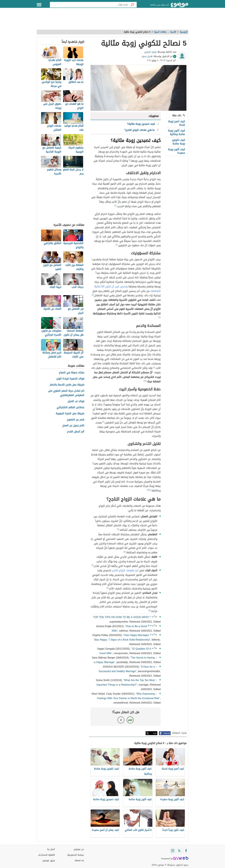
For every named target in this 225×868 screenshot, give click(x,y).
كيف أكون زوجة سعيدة (176, 151)
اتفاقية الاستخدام (47, 855)
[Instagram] (173, 851)
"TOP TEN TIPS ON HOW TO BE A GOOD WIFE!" (122, 617)
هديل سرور (147, 56)
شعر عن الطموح (76, 420)
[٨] (150, 610)
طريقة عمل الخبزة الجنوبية (70, 414)
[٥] (125, 552)
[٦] (93, 565)
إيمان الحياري (150, 52)
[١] (130, 160)
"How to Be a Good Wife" (129, 628)
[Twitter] (179, 851)
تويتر (155, 733)
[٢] (116, 206)
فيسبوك (167, 733)
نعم (130, 720)
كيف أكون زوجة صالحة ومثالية (176, 132)
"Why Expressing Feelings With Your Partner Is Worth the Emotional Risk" (128, 696)
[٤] (154, 367)
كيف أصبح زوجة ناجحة (177, 123)
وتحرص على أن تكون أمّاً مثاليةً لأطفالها (127, 289)
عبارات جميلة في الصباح (72, 373)
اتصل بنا (51, 849)
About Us (79, 861)
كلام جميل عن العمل (73, 426)
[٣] (160, 317)
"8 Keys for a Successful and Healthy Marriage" (127, 669)
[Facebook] (186, 851)
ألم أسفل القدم (76, 432)
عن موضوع (79, 849)
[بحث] (132, 5)
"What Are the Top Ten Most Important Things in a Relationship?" (126, 682)
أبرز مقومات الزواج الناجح (125, 570)
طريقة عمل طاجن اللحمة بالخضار (67, 385)
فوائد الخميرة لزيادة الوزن (70, 379)
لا (121, 720)
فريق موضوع (49, 861)
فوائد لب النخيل (76, 401)
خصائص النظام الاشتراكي (70, 408)
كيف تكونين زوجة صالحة (178, 142)
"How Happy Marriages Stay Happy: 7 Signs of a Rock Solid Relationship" (122, 637)
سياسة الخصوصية (76, 855)
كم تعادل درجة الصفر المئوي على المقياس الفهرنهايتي (66, 393)
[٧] (107, 588)
